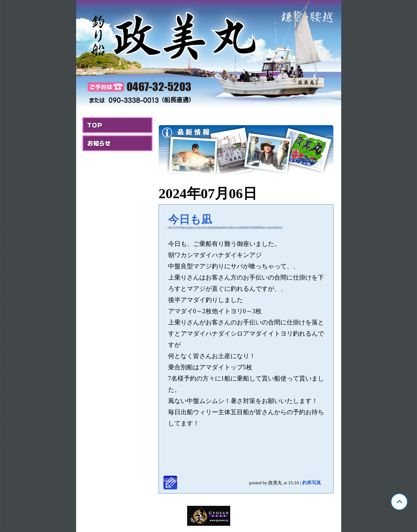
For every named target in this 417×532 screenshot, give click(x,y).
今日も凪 (190, 220)
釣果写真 (312, 483)
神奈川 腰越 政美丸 (209, 55)
